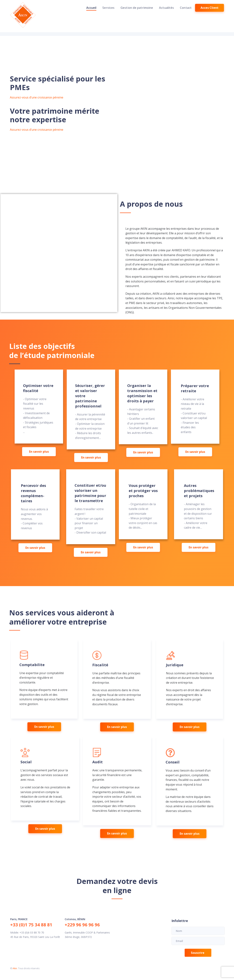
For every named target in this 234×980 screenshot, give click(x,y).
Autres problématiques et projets (199, 491)
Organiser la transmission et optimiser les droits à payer (142, 393)
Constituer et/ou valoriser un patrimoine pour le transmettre (90, 493)
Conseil (173, 762)
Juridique (175, 665)
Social (26, 762)
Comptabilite (32, 665)
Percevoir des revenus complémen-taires (33, 493)
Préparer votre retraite (195, 388)
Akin (15, 968)
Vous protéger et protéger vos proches (143, 491)
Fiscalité (100, 665)
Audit (98, 762)
